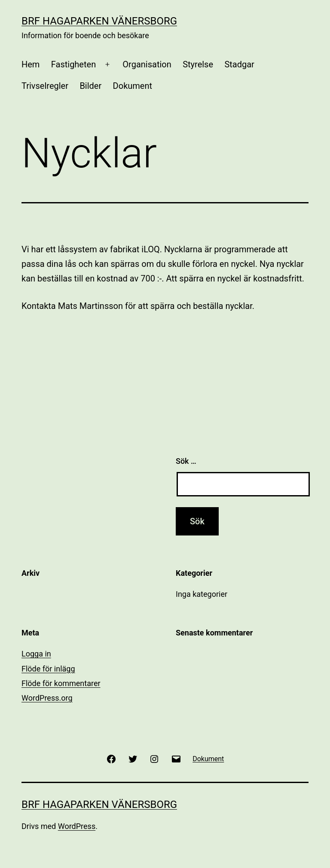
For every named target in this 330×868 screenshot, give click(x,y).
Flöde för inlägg (48, 669)
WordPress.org (47, 698)
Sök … (186, 461)
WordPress (77, 826)
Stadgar (239, 64)
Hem (31, 64)
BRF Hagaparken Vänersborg (99, 21)
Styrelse (198, 64)
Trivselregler (45, 86)
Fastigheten (73, 64)
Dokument (133, 86)
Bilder (90, 86)
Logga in (36, 654)
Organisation (147, 64)
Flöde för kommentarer (61, 683)
